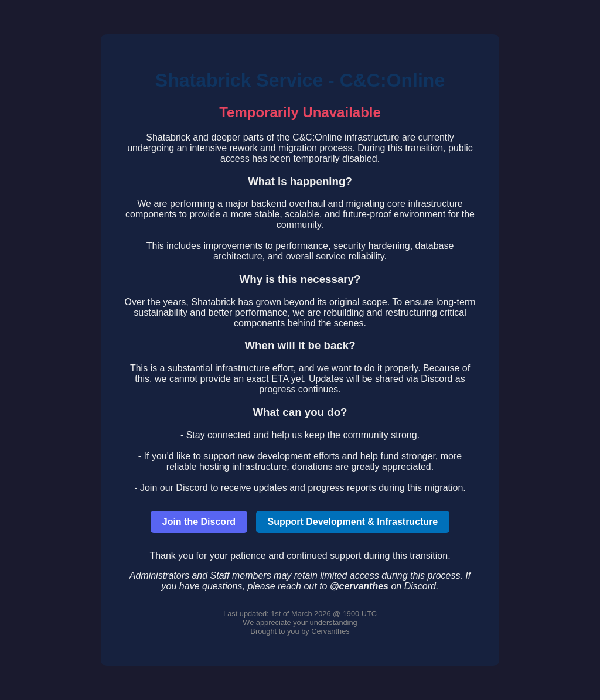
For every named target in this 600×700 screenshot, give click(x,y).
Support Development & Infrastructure (353, 522)
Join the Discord (199, 522)
